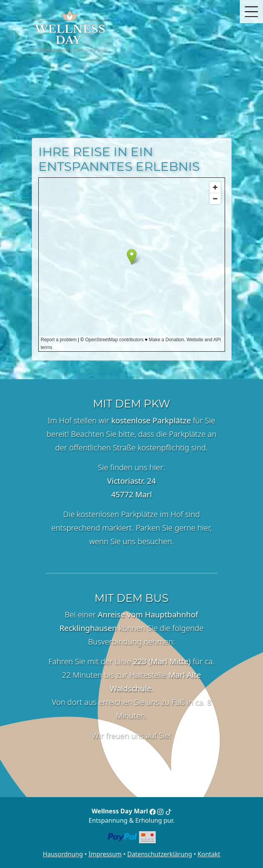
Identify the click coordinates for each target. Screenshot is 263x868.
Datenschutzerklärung (159, 854)
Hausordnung (63, 854)
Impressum (105, 854)
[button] (251, 12)
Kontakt (209, 854)
